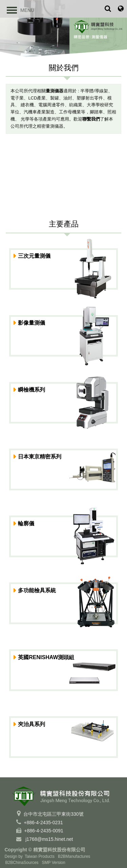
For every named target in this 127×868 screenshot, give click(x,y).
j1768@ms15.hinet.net (49, 839)
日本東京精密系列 (40, 457)
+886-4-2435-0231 (43, 822)
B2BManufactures (74, 856)
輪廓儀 (26, 523)
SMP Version (54, 863)
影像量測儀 (31, 323)
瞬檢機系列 (31, 390)
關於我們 (64, 68)
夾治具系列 (31, 724)
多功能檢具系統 (37, 590)
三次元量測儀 (34, 256)
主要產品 (64, 224)
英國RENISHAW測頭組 (46, 657)
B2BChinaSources (22, 863)
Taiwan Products (40, 856)
